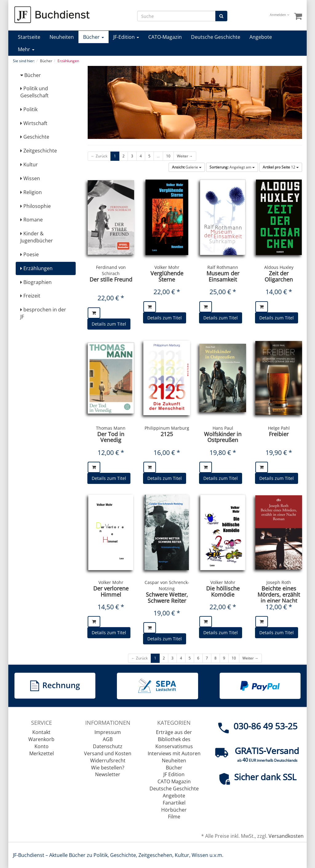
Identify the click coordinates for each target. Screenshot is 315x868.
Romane (32, 220)
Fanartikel (174, 803)
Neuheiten (62, 37)
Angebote (261, 37)
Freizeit (30, 296)
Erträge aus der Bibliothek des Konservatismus (174, 739)
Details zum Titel (109, 324)
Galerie (187, 167)
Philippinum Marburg (167, 428)
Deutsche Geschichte (216, 37)
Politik (29, 109)
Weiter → (185, 156)
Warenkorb (41, 739)
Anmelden (279, 15)
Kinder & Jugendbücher (37, 237)
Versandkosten (286, 836)
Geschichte (35, 137)
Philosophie (36, 206)
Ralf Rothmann (223, 267)
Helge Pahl (279, 428)
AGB (108, 739)
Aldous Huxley (279, 267)
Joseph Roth (279, 582)
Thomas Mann (111, 428)
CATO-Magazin (165, 37)
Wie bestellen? (108, 768)
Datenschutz (108, 746)
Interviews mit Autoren (174, 753)
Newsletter (108, 774)
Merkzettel (42, 753)
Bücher (94, 37)
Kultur (29, 164)
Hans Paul (223, 428)
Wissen (30, 178)
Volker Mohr (167, 267)
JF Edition (174, 774)
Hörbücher (174, 810)
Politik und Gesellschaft (34, 92)
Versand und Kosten (108, 753)
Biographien (36, 282)
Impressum (108, 732)
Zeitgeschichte (39, 151)
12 (281, 167)
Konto (42, 746)
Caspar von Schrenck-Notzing (167, 585)
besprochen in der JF (43, 313)
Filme (174, 817)
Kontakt (41, 732)
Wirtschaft (34, 123)
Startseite (29, 37)
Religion (31, 192)
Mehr (26, 49)
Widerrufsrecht (108, 761)
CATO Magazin (174, 781)
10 (168, 156)
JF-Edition (126, 37)
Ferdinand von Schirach (111, 270)
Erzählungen (36, 268)
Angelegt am (232, 167)
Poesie (30, 254)
